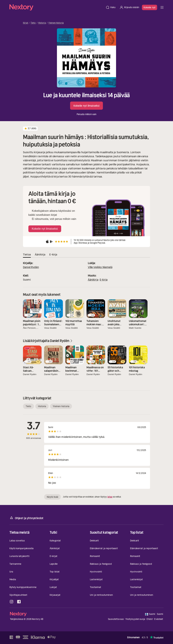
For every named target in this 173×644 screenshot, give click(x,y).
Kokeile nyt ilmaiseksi (86, 106)
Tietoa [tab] (27, 254)
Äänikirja (93, 280)
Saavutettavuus (116, 619)
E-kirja (104, 280)
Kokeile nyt (150, 7)
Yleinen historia (56, 23)
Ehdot (150, 619)
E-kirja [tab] (53, 254)
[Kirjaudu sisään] (129, 7)
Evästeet (159, 619)
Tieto (33, 23)
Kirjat (26, 23)
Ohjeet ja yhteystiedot (26, 518)
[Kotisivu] (57, 7)
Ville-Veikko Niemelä (100, 267)
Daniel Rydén (31, 267)
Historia (42, 23)
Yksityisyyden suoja (135, 619)
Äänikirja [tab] (40, 254)
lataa (110, 497)
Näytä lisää (52, 497)
